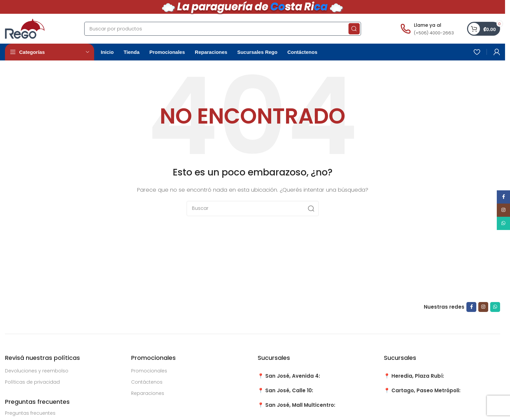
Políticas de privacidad (32, 382)
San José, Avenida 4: (293, 376)
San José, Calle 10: (289, 390)
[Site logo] (25, 28)
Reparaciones (148, 393)
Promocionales (149, 371)
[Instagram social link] (483, 307)
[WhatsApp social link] (495, 307)
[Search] (223, 29)
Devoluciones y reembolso (37, 371)
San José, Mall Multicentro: (300, 405)
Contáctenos (147, 382)
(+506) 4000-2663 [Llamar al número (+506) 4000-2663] (434, 33)
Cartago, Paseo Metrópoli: (426, 390)
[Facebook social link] (471, 307)
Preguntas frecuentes (30, 413)
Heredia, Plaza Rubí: (418, 376)
